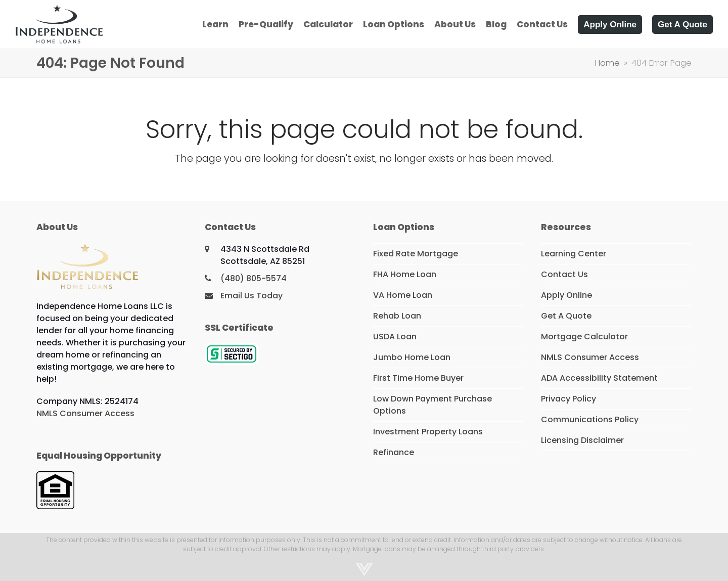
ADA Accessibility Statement (599, 378)
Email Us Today (252, 296)
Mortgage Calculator (584, 337)
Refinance (394, 452)
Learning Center (574, 254)
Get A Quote (566, 316)
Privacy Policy (568, 399)
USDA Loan (395, 337)
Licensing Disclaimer (582, 440)
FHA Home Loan (405, 274)
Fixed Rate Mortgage (416, 254)
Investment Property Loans (428, 432)
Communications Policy (590, 419)
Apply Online (566, 295)
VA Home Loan (403, 295)
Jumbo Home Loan (412, 357)
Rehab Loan (397, 316)
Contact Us (564, 274)
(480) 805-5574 (254, 278)
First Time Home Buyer (418, 378)
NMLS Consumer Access (85, 413)
